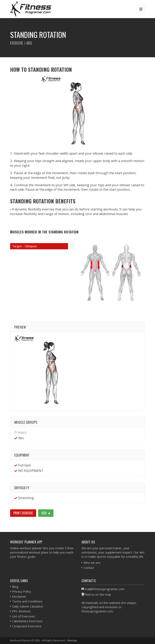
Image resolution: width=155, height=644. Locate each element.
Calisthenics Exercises (27, 621)
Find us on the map (98, 594)
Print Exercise (23, 513)
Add (46, 513)
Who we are (92, 563)
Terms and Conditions (27, 601)
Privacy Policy (22, 591)
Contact (89, 568)
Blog (15, 587)
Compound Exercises (27, 626)
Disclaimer (19, 596)
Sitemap (72, 640)
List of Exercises (24, 616)
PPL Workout (21, 611)
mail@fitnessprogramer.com (105, 589)
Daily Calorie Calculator (28, 606)
